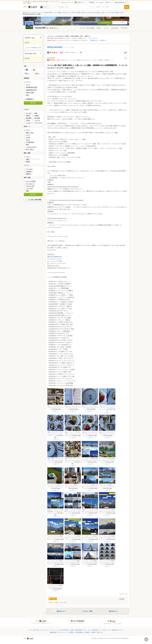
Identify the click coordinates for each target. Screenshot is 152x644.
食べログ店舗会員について (95, 630)
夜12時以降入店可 (31, 90)
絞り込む (33, 103)
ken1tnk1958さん (49, 12)
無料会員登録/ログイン (122, 2)
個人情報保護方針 (79, 632)
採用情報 (87, 632)
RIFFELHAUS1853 (55, 47)
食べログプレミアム (63, 632)
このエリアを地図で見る (32, 48)
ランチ (28, 85)
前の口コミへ (61, 611)
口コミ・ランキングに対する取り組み (60, 630)
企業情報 (93, 632)
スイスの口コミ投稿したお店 (77, 12)
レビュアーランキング (37, 12)
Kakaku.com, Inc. (104, 638)
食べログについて (67, 2)
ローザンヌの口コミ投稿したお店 (95, 12)
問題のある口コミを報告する (98, 40)
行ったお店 (100, 2)
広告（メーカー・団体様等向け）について (113, 630)
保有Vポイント (81, 2)
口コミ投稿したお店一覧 (61, 12)
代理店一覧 (99, 632)
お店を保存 (122, 599)
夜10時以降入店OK (32, 87)
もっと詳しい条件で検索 (35, 200)
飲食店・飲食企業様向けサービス (79, 630)
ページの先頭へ (146, 639)
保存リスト (109, 2)
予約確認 (91, 2)
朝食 (27, 95)
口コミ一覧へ (89, 611)
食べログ (30, 7)
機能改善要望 (53, 632)
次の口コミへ (113, 611)
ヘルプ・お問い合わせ (34, 630)
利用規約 (71, 632)
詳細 (81, 52)
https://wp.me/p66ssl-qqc (54, 257)
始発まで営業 (30, 92)
